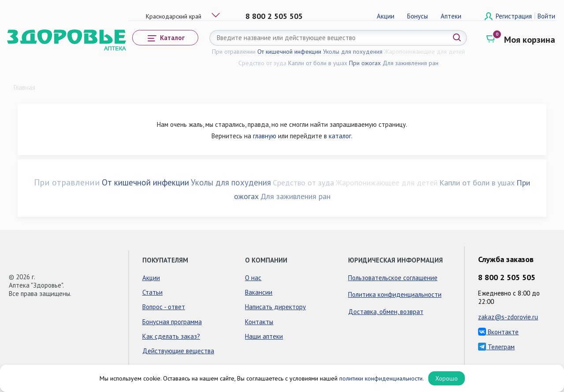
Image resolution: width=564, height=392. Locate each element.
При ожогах (365, 63)
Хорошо (447, 378)
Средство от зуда (262, 63)
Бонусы (417, 16)
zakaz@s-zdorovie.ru (508, 317)
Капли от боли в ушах (318, 63)
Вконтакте (498, 332)
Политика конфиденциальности (395, 294)
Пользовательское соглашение (393, 278)
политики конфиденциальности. (382, 378)
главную (265, 136)
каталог (340, 136)
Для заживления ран (410, 63)
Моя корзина (530, 40)
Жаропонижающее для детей (425, 52)
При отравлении (234, 52)
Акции (386, 16)
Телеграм (496, 347)
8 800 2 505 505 (274, 16)
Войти (546, 16)
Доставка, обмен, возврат (386, 312)
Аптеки (451, 16)
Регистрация (515, 16)
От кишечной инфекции (289, 52)
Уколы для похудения (353, 52)
